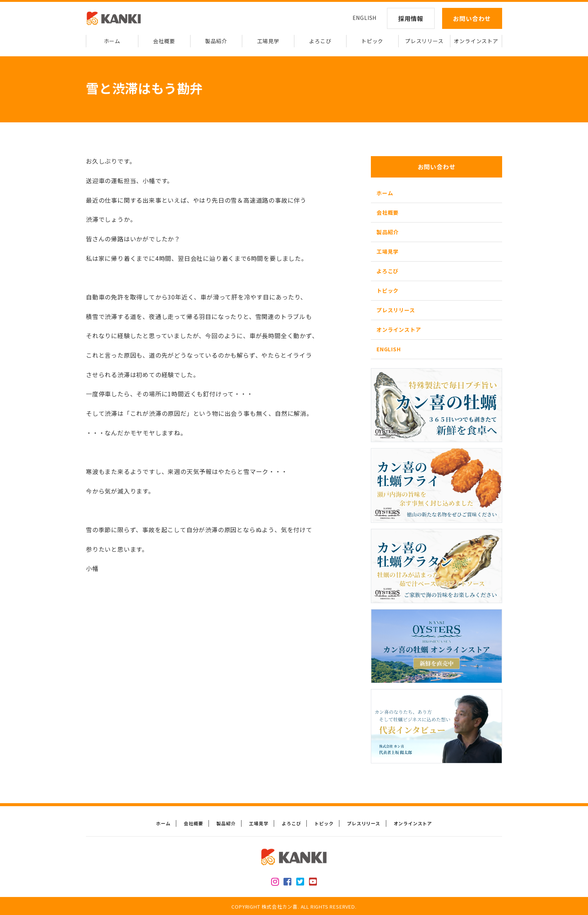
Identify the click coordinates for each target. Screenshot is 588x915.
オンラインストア (476, 41)
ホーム (112, 41)
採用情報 (411, 18)
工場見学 (268, 41)
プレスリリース (424, 41)
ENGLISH (365, 18)
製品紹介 (216, 41)
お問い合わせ (472, 18)
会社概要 (164, 41)
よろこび (320, 41)
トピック (372, 41)
